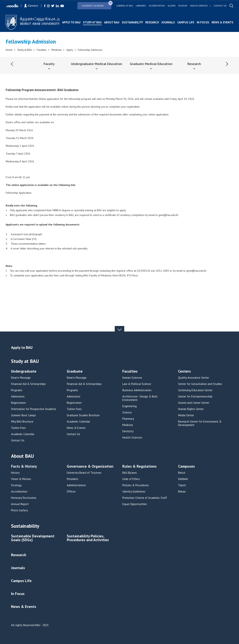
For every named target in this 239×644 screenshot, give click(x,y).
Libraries (141, 6)
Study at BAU (92, 22)
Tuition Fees (18, 428)
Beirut (182, 473)
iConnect (31, 6)
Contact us (220, 6)
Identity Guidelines (134, 492)
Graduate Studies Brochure (83, 415)
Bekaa (182, 492)
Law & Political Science (137, 384)
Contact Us (18, 440)
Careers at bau (125, 6)
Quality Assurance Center (194, 378)
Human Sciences (132, 378)
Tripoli (182, 485)
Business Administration (137, 390)
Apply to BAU (71, 22)
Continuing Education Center (195, 390)
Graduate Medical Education (151, 64)
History (15, 473)
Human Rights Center (191, 409)
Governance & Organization (90, 467)
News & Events (222, 22)
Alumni (172, 6)
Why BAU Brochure (22, 422)
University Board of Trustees (84, 473)
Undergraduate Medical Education (97, 64)
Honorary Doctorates (24, 498)
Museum (183, 6)
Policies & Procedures (136, 485)
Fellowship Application (19, 193)
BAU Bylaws (130, 473)
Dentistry (128, 431)
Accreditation (157, 6)
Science (127, 412)
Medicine (57, 50)
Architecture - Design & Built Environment (140, 398)
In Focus (203, 22)
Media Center (186, 415)
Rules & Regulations (139, 467)
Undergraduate (24, 372)
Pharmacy (128, 419)
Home (9, 50)
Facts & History (24, 467)
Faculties (42, 50)
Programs (17, 390)
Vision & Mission (21, 479)
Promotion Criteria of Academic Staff (145, 498)
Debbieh (183, 479)
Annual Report (20, 504)
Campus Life (186, 22)
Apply (70, 50)
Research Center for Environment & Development (200, 423)
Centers (184, 372)
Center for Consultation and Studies (200, 384)
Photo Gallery (20, 510)
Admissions (18, 397)
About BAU (112, 22)
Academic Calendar (97, 4)
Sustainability (132, 22)
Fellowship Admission (90, 50)
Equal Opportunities (135, 504)
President (72, 479)
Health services (199, 6)
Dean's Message (21, 378)
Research (152, 22)
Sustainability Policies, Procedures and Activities (88, 538)
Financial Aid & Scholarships (28, 384)
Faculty (49, 64)
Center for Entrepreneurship (195, 397)
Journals (168, 22)
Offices (71, 492)
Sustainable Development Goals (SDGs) (33, 538)
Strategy (16, 485)
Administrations (76, 485)
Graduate (75, 372)
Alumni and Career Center (194, 403)
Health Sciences (132, 438)
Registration (18, 403)
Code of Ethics (131, 479)
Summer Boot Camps (24, 415)
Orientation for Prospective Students (34, 409)
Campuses (186, 467)
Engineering (129, 406)
